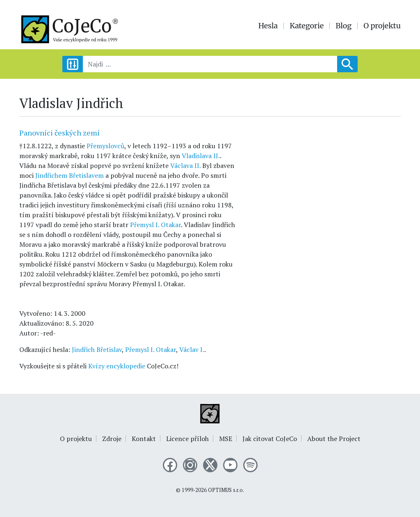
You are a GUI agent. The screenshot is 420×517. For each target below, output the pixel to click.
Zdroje (112, 439)
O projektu (382, 26)
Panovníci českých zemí (59, 133)
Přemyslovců (105, 146)
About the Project (334, 439)
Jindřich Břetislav (97, 349)
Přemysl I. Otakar (155, 225)
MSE (226, 439)
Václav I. (192, 349)
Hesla (268, 26)
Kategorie (307, 26)
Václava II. (185, 165)
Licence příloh (187, 439)
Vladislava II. (201, 156)
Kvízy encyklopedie (117, 366)
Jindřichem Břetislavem (70, 175)
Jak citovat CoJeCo (270, 439)
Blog (344, 26)
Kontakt (144, 439)
